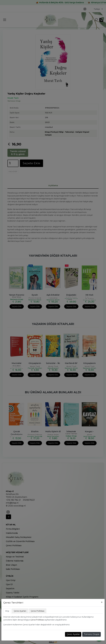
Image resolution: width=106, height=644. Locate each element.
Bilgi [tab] (7, 611)
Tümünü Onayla (92, 634)
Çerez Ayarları (73, 634)
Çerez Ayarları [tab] (20, 611)
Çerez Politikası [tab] (38, 611)
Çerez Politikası (37, 620)
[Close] (102, 602)
